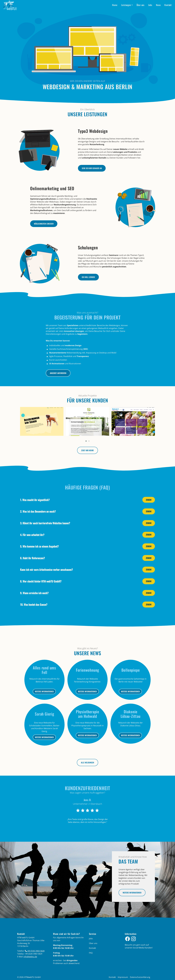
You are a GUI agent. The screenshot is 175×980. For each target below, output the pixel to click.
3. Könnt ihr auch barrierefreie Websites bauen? (45, 523)
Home (115, 5)
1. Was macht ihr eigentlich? (35, 500)
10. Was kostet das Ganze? (34, 604)
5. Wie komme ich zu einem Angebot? (39, 546)
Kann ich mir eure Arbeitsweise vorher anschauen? (46, 570)
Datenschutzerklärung (140, 977)
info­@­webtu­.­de (30, 957)
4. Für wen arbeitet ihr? (32, 535)
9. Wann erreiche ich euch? (34, 593)
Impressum (123, 977)
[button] (86, 441)
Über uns (140, 5)
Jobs (150, 5)
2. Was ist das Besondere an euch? (38, 511)
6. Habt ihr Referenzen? (32, 558)
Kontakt (168, 5)
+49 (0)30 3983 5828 (36, 951)
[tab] (87, 500)
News (158, 5)
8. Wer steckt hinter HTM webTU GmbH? (41, 581)
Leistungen (126, 5)
